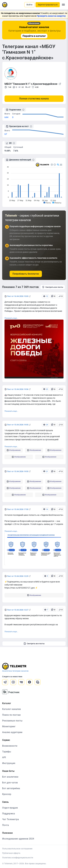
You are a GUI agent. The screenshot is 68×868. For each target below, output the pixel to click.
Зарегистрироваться (48, 5)
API (4, 757)
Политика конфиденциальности (18, 858)
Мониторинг (9, 726)
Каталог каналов (11, 709)
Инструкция (9, 763)
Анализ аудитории (12, 732)
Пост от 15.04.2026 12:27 (18, 610)
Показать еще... (11, 318)
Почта (6, 825)
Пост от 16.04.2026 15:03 (18, 296)
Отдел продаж (10, 808)
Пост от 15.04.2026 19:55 (18, 425)
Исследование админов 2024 (18, 839)
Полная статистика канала (34, 99)
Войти (29, 5)
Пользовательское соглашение (17, 849)
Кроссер (7, 794)
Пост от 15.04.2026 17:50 (18, 509)
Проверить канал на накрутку (51, 16)
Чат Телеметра (11, 819)
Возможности (10, 746)
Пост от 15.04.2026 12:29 (18, 576)
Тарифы (7, 752)
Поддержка (9, 814)
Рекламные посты (12, 721)
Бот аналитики (10, 777)
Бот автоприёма (11, 788)
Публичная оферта (11, 853)
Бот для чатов (10, 783)
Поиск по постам (11, 715)
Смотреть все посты (53, 287)
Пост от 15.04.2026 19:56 (18, 389)
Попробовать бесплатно (26, 274)
